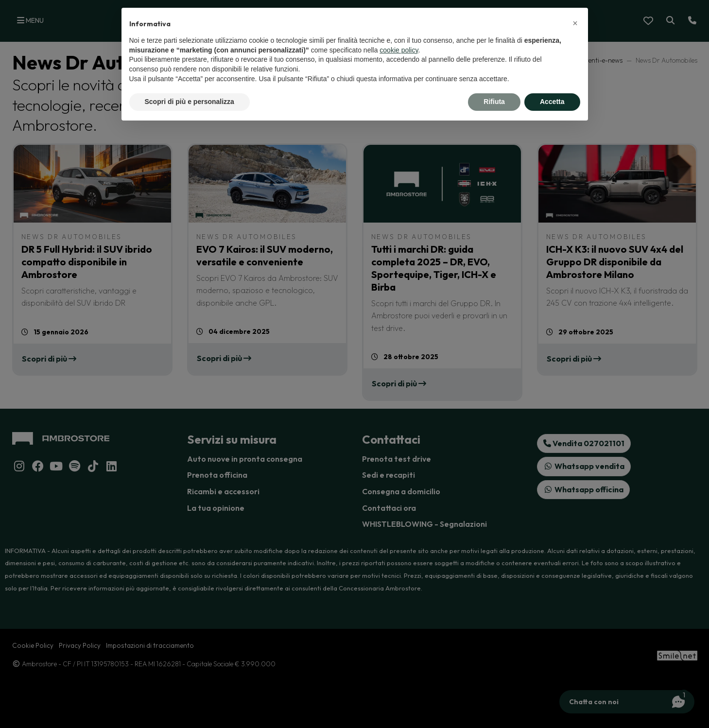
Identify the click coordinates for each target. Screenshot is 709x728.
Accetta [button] (552, 102)
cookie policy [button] (399, 50)
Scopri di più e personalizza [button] (190, 102)
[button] (575, 23)
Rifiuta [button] (494, 102)
